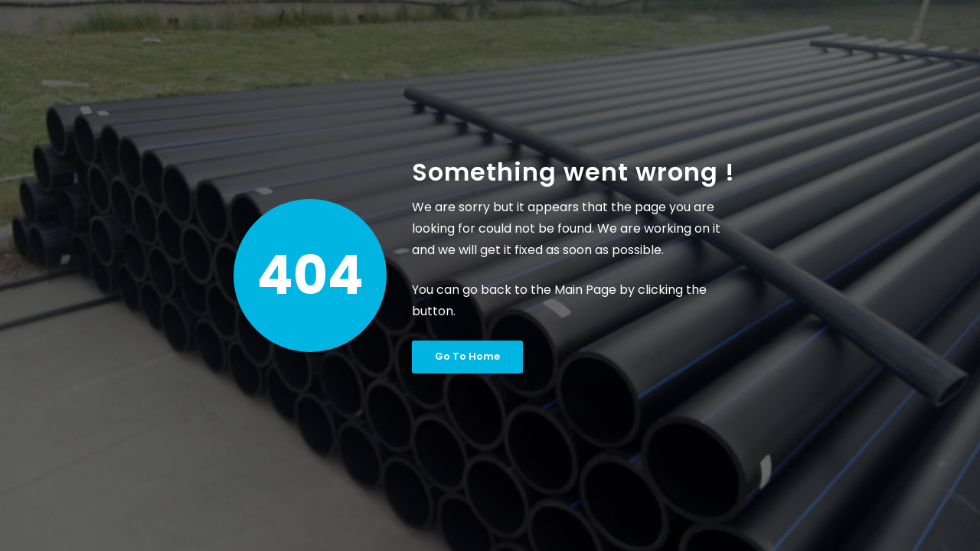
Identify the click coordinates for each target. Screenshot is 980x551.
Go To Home (467, 356)
